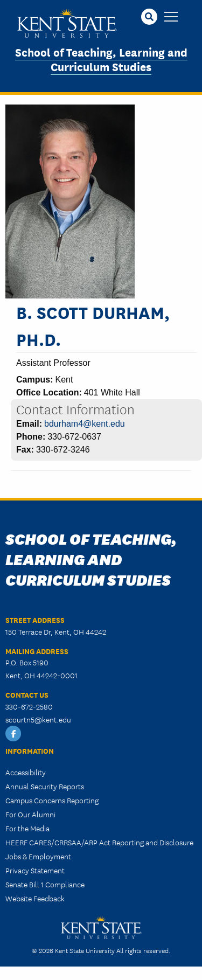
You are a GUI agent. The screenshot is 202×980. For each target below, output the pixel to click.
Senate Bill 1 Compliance (45, 884)
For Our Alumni (30, 814)
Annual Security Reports (45, 786)
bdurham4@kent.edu (85, 424)
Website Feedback (35, 898)
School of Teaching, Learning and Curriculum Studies (101, 59)
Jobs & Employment (38, 856)
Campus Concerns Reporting (52, 800)
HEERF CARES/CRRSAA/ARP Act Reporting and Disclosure (99, 842)
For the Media (27, 828)
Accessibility (26, 772)
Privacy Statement (35, 870)
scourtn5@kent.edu (38, 719)
